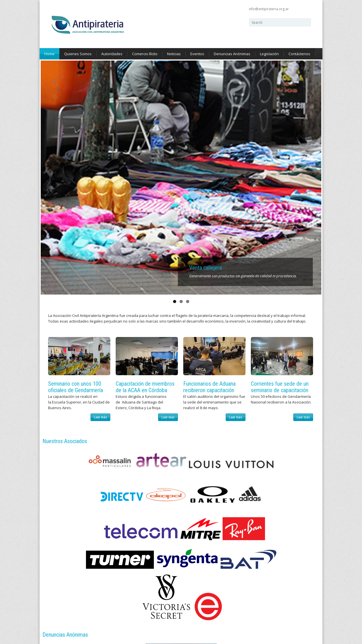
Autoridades (112, 54)
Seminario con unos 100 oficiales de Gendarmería (76, 153)
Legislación (269, 54)
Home (49, 54)
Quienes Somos (78, 54)
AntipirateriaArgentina (145, 488)
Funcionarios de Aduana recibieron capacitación (209, 153)
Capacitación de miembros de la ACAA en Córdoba (145, 153)
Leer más (100, 183)
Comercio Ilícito (145, 54)
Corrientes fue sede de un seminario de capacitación (280, 153)
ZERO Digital (78, 603)
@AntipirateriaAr (141, 499)
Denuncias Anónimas (232, 54)
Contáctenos (299, 54)
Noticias (174, 54)
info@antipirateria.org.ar (269, 9)
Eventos (197, 54)
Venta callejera (205, 34)
